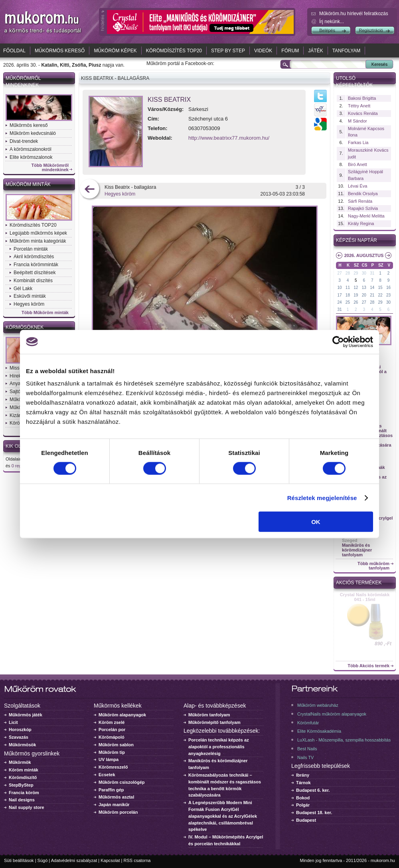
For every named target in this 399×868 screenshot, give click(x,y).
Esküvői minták (30, 296)
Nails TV (305, 757)
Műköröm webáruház (318, 705)
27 (339, 273)
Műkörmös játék (26, 715)
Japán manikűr (114, 805)
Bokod (303, 798)
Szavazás (19, 737)
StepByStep (21, 785)
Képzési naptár (357, 240)
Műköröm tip (112, 752)
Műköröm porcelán (118, 812)
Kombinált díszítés (33, 281)
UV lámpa (109, 759)
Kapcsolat (110, 860)
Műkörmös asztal (116, 797)
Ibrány (303, 775)
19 (356, 295)
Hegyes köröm (29, 304)
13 (364, 288)
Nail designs (22, 800)
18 (348, 295)
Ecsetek (107, 775)
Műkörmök (20, 762)
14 (372, 288)
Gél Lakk (23, 289)
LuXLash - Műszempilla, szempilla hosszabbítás (344, 740)
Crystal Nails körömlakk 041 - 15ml (365, 597)
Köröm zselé (112, 722)
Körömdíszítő (23, 777)
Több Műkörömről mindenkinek (50, 168)
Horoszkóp (20, 730)
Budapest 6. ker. (313, 790)
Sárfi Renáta (360, 201)
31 (372, 273)
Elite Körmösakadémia (319, 731)
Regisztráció (371, 30)
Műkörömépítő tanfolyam (214, 722)
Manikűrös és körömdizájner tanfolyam (357, 550)
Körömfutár (308, 723)
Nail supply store (27, 807)
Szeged (350, 540)
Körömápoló (112, 737)
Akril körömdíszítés (34, 257)
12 (356, 288)
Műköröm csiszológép (122, 782)
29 (356, 273)
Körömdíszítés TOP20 (174, 51)
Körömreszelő (113, 767)
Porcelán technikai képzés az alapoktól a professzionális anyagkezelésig (219, 747)
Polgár (303, 805)
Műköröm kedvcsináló (33, 133)
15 (380, 288)
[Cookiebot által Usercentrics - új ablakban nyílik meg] (338, 342)
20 (364, 295)
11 (348, 288)
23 (388, 295)
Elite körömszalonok (31, 157)
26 (356, 302)
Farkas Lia (358, 142)
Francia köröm (24, 793)
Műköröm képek (115, 51)
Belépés (327, 30)
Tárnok (303, 783)
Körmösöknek (25, 327)
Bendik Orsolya (363, 194)
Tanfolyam (347, 51)
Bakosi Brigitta (362, 98)
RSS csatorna (137, 860)
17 (339, 295)
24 (339, 302)
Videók (263, 51)
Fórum (290, 51)
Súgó (43, 860)
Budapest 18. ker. (314, 813)
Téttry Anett (359, 106)
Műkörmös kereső (60, 51)
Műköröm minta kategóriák (38, 241)
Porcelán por (112, 730)
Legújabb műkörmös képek (38, 233)
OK (316, 522)
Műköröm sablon (116, 745)
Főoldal (14, 51)
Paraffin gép (111, 790)
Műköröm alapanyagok (122, 715)
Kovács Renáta (363, 113)
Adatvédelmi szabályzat (74, 860)
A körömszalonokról (31, 149)
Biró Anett (358, 164)
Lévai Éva (358, 186)
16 (388, 288)
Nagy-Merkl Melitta (366, 216)
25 (348, 302)
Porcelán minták (31, 249)
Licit (13, 722)
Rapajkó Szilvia (363, 208)
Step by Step (228, 51)
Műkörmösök (22, 745)
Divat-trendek (24, 141)
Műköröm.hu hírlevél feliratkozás (354, 14)
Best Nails (307, 749)
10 (339, 288)
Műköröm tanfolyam (209, 715)
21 (372, 295)
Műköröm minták (28, 184)
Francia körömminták (36, 265)
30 (364, 273)
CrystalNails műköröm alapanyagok (332, 714)
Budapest (306, 820)
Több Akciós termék (368, 666)
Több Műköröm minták (45, 313)
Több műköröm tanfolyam (373, 566)
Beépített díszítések (35, 273)
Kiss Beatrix (169, 100)
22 (380, 295)
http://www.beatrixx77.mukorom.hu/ (229, 138)
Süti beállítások (19, 860)
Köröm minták (24, 770)
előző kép (90, 190)
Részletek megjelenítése (322, 497)
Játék (315, 51)
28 (348, 273)
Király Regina (361, 223)
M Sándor (358, 121)
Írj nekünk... (332, 22)
